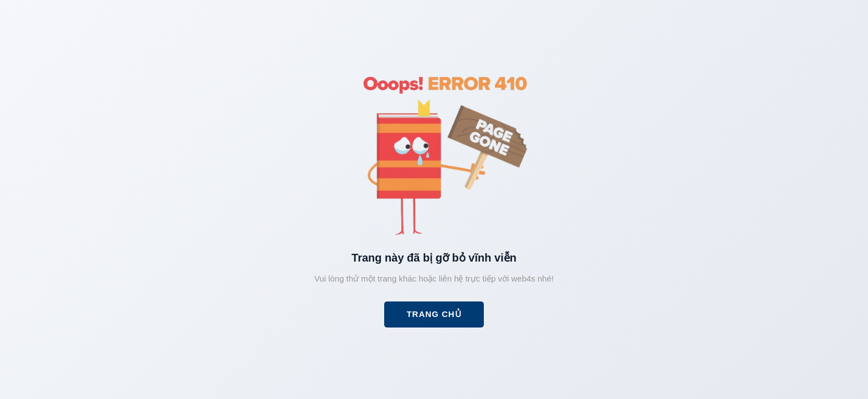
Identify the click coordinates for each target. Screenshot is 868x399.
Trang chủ (434, 314)
